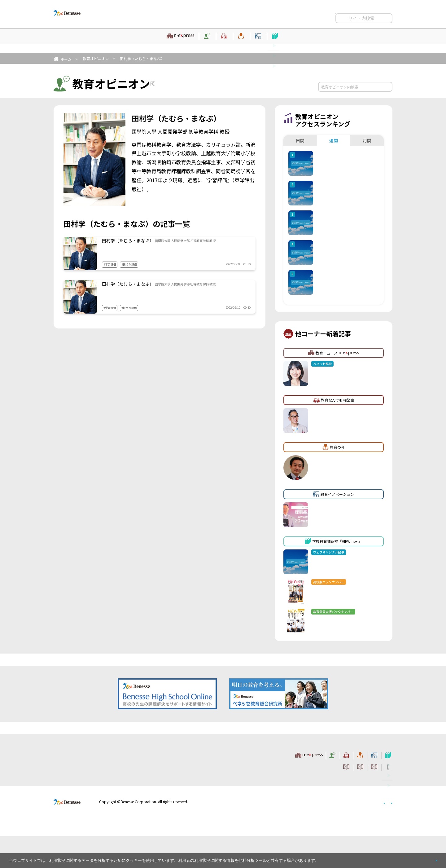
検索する (387, 87)
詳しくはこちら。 (335, 858)
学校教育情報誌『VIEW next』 (356, 45)
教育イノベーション (289, 45)
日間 (300, 140)
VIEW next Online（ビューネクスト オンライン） (78, 786)
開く (340, 28)
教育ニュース (88, 45)
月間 (367, 140)
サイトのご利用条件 (236, 16)
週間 (334, 140)
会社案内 (385, 834)
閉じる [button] (426, 858)
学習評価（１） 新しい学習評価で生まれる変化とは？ (170, 296)
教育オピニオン (147, 45)
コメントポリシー (279, 16)
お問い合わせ (380, 16)
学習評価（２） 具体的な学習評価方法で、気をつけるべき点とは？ (176, 252)
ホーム (66, 59)
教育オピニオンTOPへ (190, 85)
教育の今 (244, 45)
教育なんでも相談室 (199, 45)
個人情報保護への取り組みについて (339, 834)
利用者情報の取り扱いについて (331, 16)
